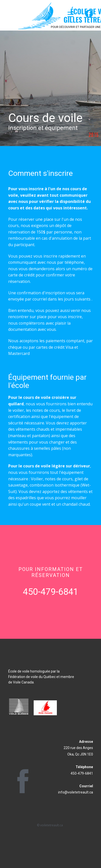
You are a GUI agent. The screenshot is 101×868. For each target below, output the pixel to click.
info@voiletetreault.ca (76, 792)
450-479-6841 (51, 592)
